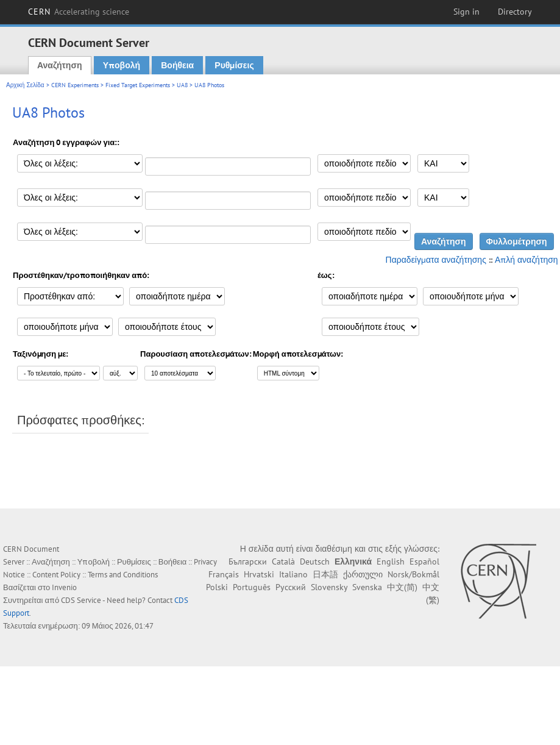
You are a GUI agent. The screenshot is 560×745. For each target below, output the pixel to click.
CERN (79, 12)
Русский (291, 587)
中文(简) (402, 587)
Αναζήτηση (60, 65)
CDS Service (81, 600)
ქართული (363, 574)
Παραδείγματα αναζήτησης (436, 260)
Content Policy (56, 575)
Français (224, 574)
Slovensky (329, 587)
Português (252, 587)
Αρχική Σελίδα (25, 85)
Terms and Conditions (123, 575)
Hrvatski (259, 574)
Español (424, 561)
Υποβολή (122, 65)
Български (248, 561)
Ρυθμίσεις (234, 65)
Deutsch (315, 561)
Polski (217, 587)
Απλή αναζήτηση (526, 260)
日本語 (325, 574)
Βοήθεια (177, 65)
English (391, 561)
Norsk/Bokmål (413, 574)
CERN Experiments (75, 85)
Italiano (293, 574)
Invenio (64, 587)
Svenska (367, 587)
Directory (515, 12)
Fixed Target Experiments (138, 85)
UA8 (182, 85)
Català (283, 561)
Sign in (466, 12)
